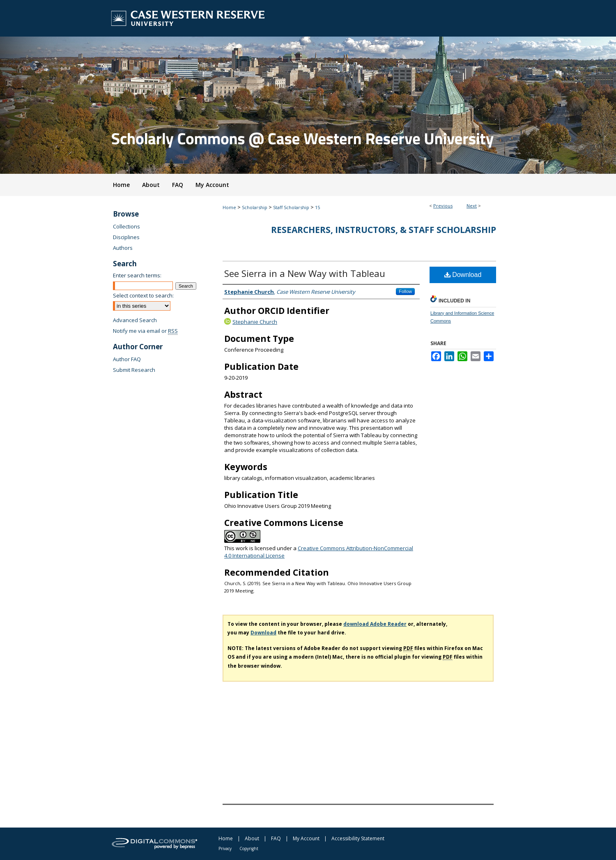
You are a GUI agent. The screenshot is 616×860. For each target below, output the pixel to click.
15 (317, 207)
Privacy (225, 848)
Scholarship (255, 207)
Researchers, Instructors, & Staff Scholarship (384, 230)
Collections (126, 226)
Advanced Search (135, 320)
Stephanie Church (255, 322)
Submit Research (134, 370)
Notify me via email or (145, 331)
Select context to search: (143, 295)
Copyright (249, 848)
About (252, 838)
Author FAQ (127, 359)
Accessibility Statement (358, 838)
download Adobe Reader (375, 624)
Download (463, 275)
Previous (443, 206)
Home (229, 207)
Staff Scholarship (291, 207)
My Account (306, 838)
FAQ (276, 838)
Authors (123, 248)
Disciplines (126, 237)
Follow (405, 291)
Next (472, 206)
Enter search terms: (137, 275)
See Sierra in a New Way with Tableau (305, 273)
